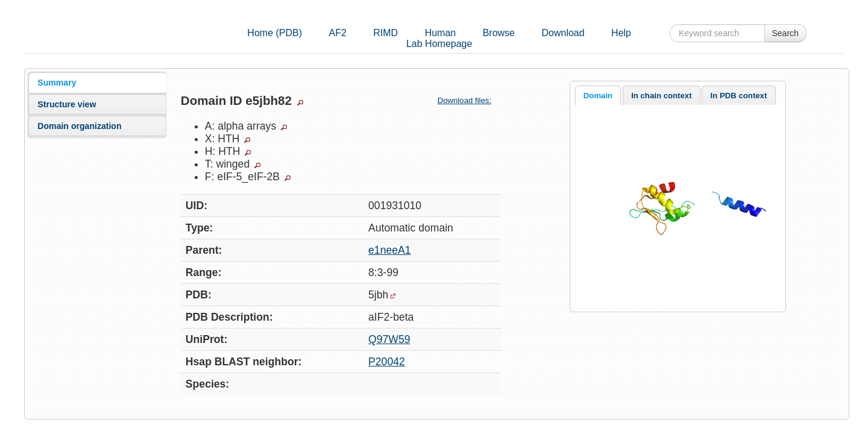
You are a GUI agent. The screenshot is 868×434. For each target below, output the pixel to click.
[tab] (97, 83)
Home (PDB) (275, 33)
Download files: (469, 100)
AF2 (337, 33)
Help (621, 33)
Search (785, 33)
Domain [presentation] (598, 96)
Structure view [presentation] (67, 104)
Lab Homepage (439, 44)
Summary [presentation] (57, 83)
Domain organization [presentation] (79, 126)
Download (563, 33)
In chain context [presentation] (661, 96)
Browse (499, 33)
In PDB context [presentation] (739, 96)
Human (441, 33)
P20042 (387, 362)
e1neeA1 (389, 250)
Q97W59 (389, 339)
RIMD (385, 33)
